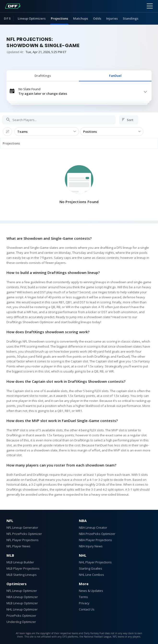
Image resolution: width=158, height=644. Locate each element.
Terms (83, 597)
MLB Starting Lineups (22, 575)
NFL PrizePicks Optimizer (24, 534)
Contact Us (87, 609)
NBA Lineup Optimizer (22, 597)
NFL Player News (18, 546)
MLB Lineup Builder (20, 562)
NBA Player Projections (95, 540)
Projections (59, 18)
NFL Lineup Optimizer (22, 591)
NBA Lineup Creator (93, 527)
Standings (131, 18)
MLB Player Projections (23, 568)
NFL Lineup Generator (22, 527)
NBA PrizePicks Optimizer (97, 534)
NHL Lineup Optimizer (22, 609)
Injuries (112, 18)
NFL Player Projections (23, 540)
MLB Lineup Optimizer (22, 603)
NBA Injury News (91, 546)
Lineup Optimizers (32, 18)
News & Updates (91, 591)
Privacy (84, 603)
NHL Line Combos (91, 575)
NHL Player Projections (95, 562)
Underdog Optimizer (21, 622)
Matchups (81, 18)
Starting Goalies (91, 568)
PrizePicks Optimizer (21, 616)
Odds (97, 18)
